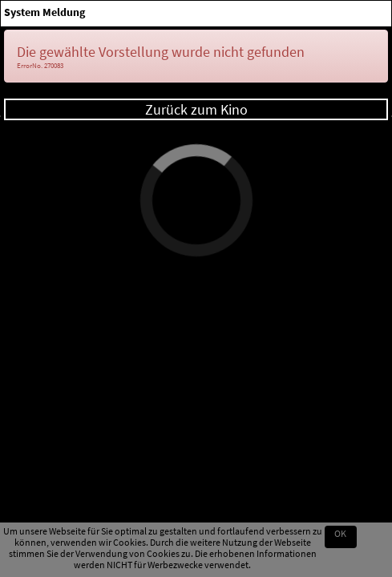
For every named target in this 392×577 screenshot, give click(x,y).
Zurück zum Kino (196, 109)
